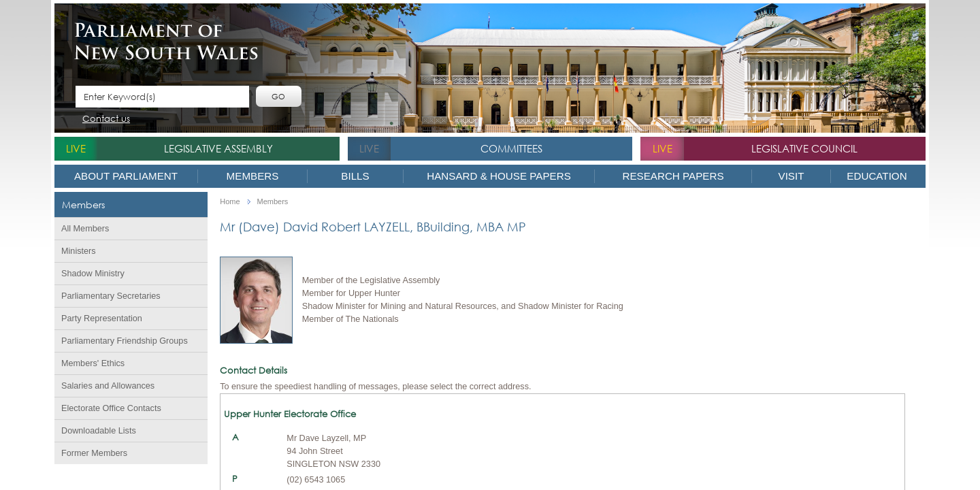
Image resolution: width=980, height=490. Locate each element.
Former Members (94, 453)
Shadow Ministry (93, 274)
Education (877, 176)
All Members (85, 229)
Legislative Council (804, 148)
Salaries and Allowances (108, 386)
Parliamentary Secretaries (111, 296)
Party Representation (102, 318)
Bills (355, 176)
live (76, 148)
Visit (791, 176)
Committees (511, 148)
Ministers (79, 251)
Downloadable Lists (99, 431)
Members (253, 176)
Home (230, 202)
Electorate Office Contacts (111, 408)
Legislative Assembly (218, 148)
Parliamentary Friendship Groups (125, 341)
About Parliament (126, 176)
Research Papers (673, 176)
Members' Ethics (93, 363)
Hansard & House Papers (499, 176)
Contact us (106, 119)
